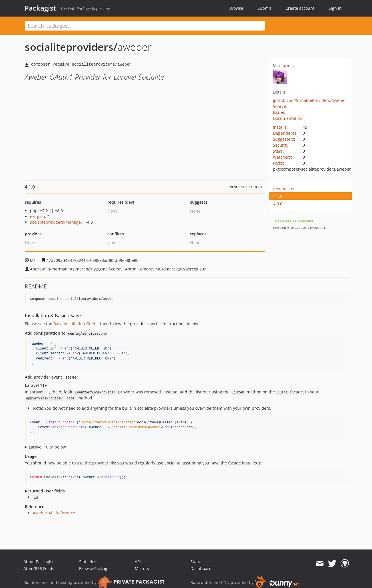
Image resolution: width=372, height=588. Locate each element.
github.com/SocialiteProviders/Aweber (309, 100)
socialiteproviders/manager (56, 222)
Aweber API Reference (54, 513)
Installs (280, 127)
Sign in (335, 8)
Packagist (40, 8)
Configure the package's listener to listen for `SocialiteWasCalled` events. (186, 447)
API (138, 562)
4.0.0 (278, 204)
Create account (300, 8)
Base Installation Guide (76, 324)
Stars (278, 151)
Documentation (288, 118)
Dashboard (201, 568)
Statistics (88, 562)
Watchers (282, 157)
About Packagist (39, 562)
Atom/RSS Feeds (39, 568)
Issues (279, 112)
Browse (236, 8)
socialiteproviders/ (71, 47)
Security (281, 145)
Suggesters (283, 139)
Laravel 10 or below (47, 447)
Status (196, 562)
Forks (278, 163)
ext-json (38, 216)
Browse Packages (95, 568)
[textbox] (145, 26)
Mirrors (142, 568)
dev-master (284, 189)
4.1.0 (278, 196)
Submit (264, 8)
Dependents (285, 133)
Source (279, 106)
